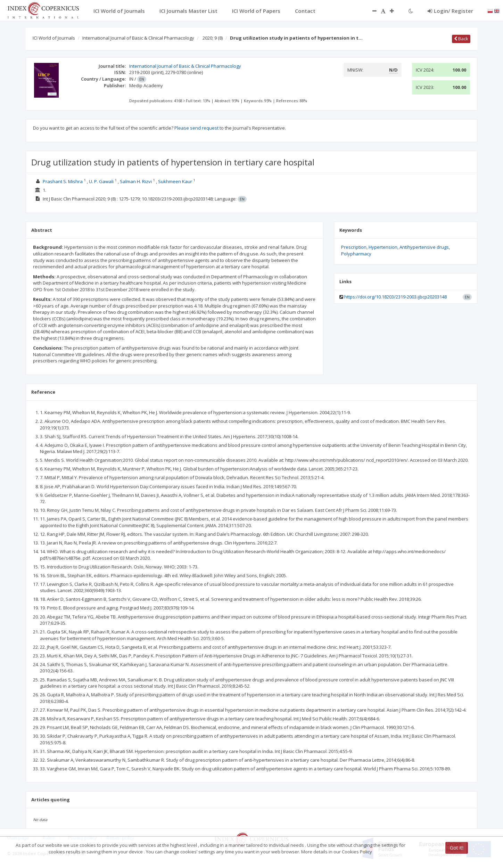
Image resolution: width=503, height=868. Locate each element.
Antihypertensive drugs (424, 247)
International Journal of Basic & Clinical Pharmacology (138, 38)
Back (461, 39)
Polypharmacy (356, 254)
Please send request (196, 128)
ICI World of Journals (54, 38)
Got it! (457, 848)
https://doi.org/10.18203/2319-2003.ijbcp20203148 (395, 297)
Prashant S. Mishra (63, 181)
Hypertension (383, 247)
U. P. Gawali (101, 181)
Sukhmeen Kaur (175, 181)
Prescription (354, 247)
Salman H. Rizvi (136, 181)
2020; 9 (213, 38)
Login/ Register (450, 11)
